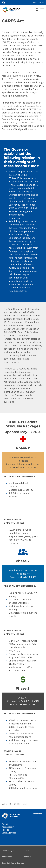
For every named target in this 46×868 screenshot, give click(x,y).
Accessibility (7, 857)
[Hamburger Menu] (42, 10)
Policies (26, 851)
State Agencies (38, 2)
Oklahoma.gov (8, 851)
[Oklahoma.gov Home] (4, 2)
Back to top (39, 813)
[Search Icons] (37, 10)
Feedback (27, 857)
